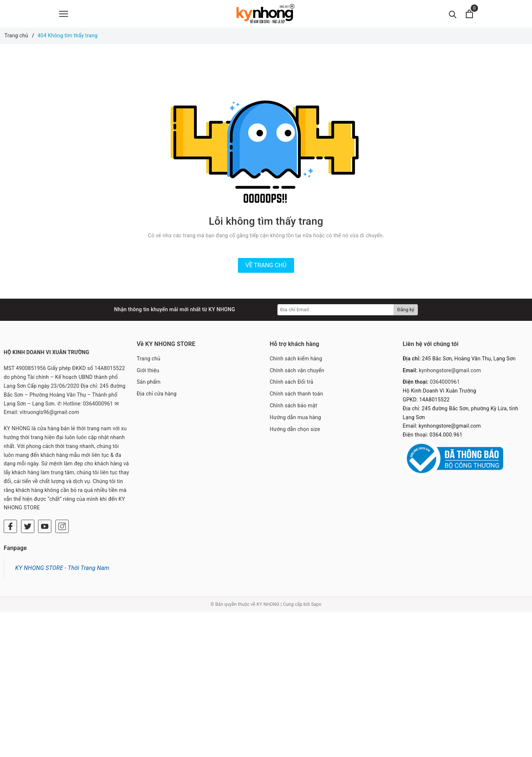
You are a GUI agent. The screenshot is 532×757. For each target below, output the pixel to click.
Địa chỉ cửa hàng (157, 394)
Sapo (316, 604)
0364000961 (445, 382)
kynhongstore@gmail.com (450, 370)
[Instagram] (62, 526)
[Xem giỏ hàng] (469, 14)
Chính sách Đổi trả (291, 382)
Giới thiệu (148, 370)
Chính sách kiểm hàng (296, 359)
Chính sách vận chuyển (297, 370)
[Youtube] (45, 526)
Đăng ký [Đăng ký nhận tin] (406, 310)
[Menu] (64, 14)
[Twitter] (28, 526)
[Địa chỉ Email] (336, 310)
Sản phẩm (149, 382)
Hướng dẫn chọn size (295, 429)
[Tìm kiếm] (453, 14)
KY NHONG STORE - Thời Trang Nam (62, 568)
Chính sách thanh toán (296, 394)
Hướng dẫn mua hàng (295, 417)
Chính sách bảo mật (293, 405)
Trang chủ (149, 359)
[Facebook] (10, 526)
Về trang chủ (266, 265)
